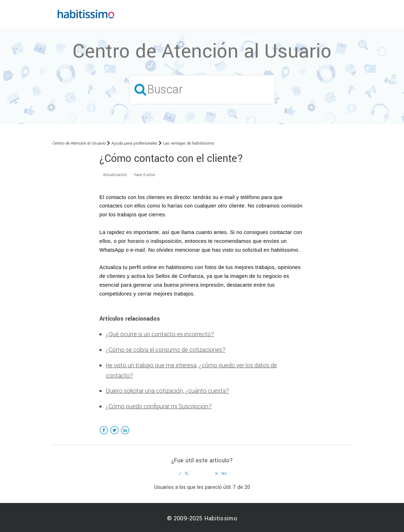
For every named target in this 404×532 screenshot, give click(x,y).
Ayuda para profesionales (134, 143)
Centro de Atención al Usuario (79, 143)
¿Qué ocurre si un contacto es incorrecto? (160, 334)
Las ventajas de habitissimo (189, 143)
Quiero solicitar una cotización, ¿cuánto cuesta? (167, 391)
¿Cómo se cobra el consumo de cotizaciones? (166, 350)
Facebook (104, 435)
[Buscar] (202, 90)
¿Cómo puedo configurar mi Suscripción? (159, 406)
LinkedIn (125, 435)
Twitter (114, 435)
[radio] (184, 474)
